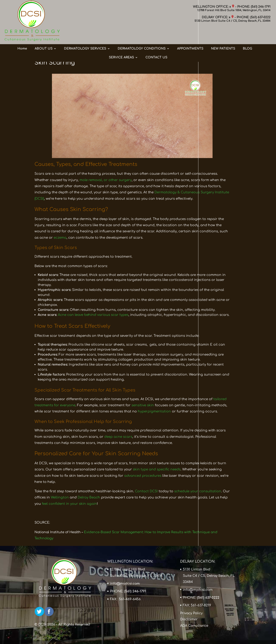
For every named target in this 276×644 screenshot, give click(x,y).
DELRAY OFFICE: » (218, 17)
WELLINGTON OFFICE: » (214, 7)
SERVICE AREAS (121, 42)
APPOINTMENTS (190, 33)
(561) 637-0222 (260, 17)
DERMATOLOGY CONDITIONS (142, 33)
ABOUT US (44, 33)
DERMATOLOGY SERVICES (85, 33)
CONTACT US (156, 42)
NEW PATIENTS (223, 33)
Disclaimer (189, 619)
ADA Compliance (194, 626)
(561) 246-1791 (261, 7)
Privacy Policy (191, 613)
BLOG (247, 33)
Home (22, 33)
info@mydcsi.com (125, 584)
